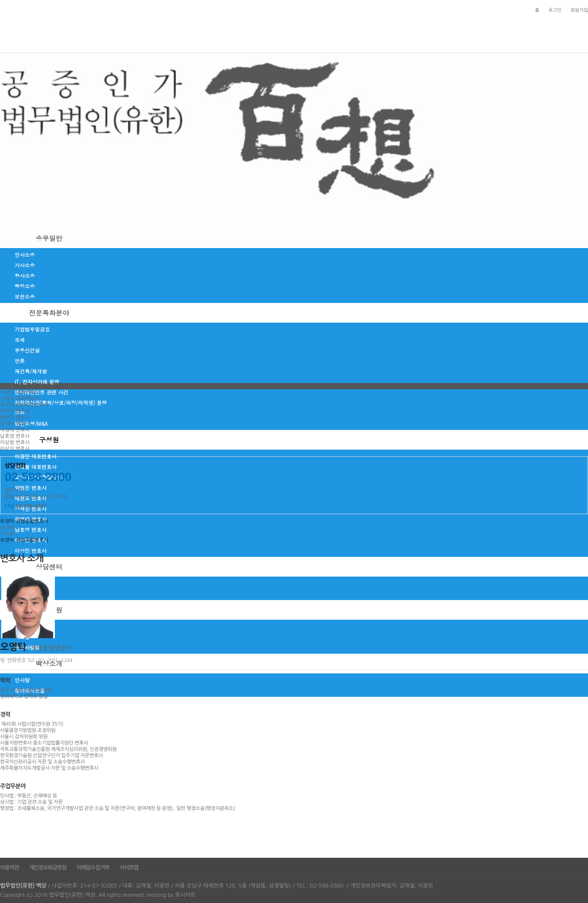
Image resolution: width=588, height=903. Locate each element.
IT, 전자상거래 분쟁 (37, 382)
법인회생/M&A (31, 423)
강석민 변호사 (15, 424)
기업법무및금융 (32, 329)
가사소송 (25, 265)
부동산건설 (27, 350)
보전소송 (25, 296)
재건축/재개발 (31, 371)
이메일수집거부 (93, 868)
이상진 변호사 (31, 550)
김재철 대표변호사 (36, 467)
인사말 (22, 680)
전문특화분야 (49, 313)
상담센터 (49, 567)
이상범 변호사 (15, 442)
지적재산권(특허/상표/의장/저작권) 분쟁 (61, 402)
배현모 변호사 (15, 417)
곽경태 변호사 (15, 430)
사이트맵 (129, 868)
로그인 (555, 10)
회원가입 (579, 10)
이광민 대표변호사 (36, 456)
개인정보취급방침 (48, 868)
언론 (20, 361)
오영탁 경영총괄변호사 (24, 405)
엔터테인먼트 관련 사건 (41, 392)
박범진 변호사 (31, 488)
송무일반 (49, 238)
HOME (8, 528)
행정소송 (25, 286)
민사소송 (25, 255)
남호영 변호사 (15, 436)
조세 (20, 340)
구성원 (49, 440)
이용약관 (9, 868)
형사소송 (25, 276)
